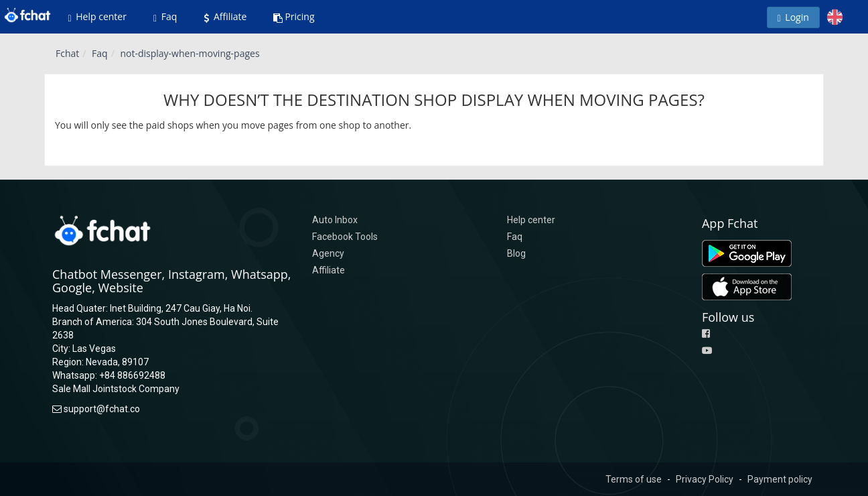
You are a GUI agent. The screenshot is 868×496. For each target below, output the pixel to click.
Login (793, 17)
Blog (516, 253)
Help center (97, 17)
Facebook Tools (345, 237)
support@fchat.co (102, 409)
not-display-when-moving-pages (190, 53)
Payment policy (780, 479)
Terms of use (634, 479)
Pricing (294, 16)
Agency (328, 253)
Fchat (67, 53)
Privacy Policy (705, 479)
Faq (165, 17)
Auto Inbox (335, 220)
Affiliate (225, 16)
